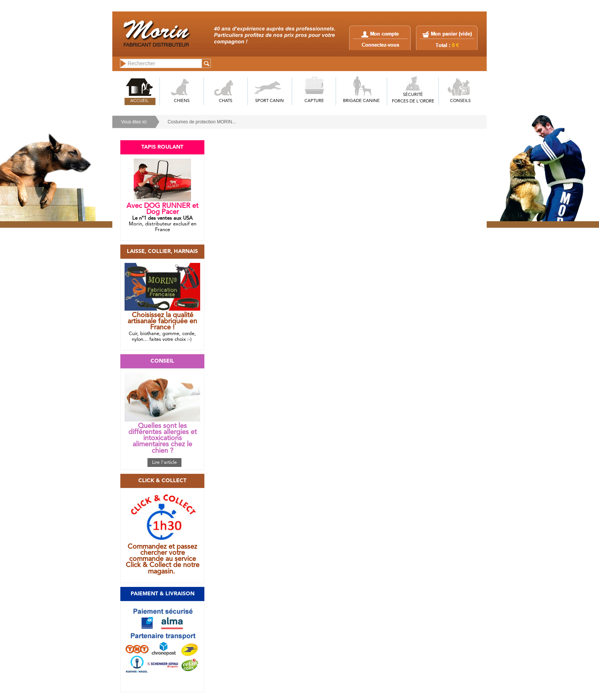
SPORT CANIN (270, 101)
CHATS (226, 101)
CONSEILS (460, 101)
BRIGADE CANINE (361, 101)
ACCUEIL (139, 101)
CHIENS (182, 101)
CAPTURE (314, 101)
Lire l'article (164, 463)
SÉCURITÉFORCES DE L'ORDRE (413, 98)
